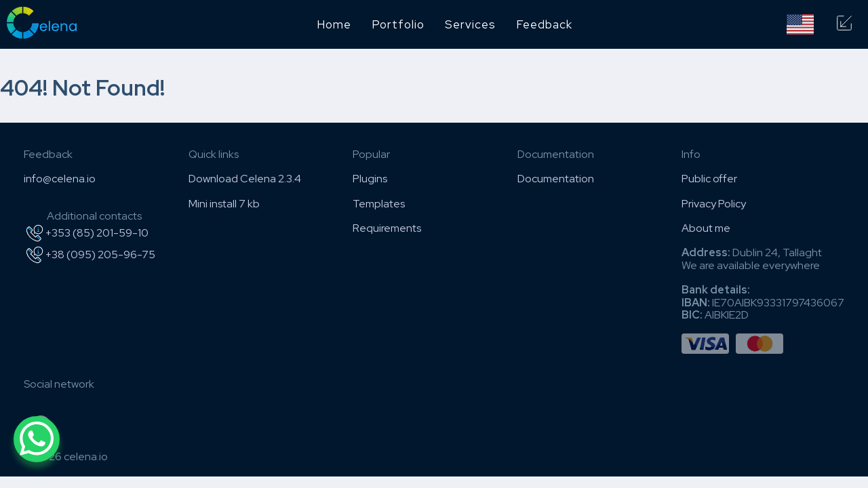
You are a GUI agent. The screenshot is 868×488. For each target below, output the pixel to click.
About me (706, 228)
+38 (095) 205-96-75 (90, 255)
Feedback (544, 24)
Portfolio (398, 24)
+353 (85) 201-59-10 (86, 233)
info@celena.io (60, 179)
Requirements (387, 228)
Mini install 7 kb (224, 204)
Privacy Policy (714, 204)
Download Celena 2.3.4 (245, 179)
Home (334, 24)
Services (470, 24)
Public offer (709, 179)
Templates (379, 204)
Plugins (370, 179)
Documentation (556, 179)
